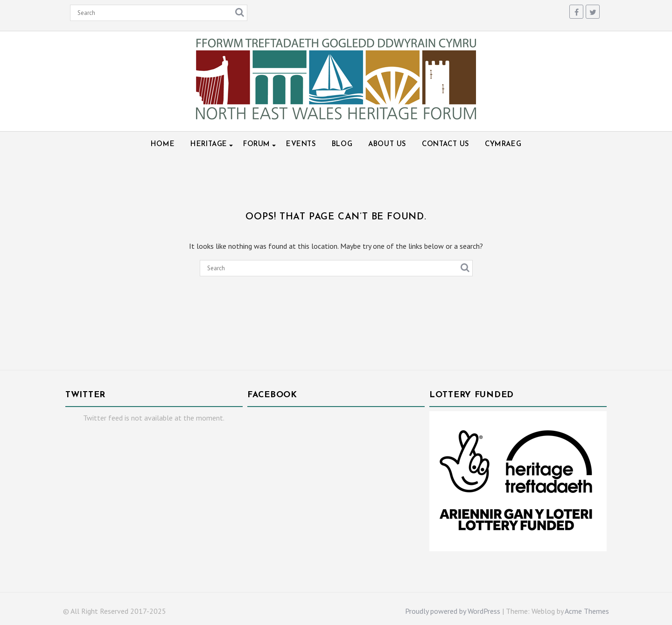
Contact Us (445, 144)
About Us (387, 144)
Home (163, 144)
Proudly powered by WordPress (453, 611)
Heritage (209, 144)
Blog (342, 144)
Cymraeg (503, 144)
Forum (257, 144)
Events (301, 144)
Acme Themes (587, 611)
